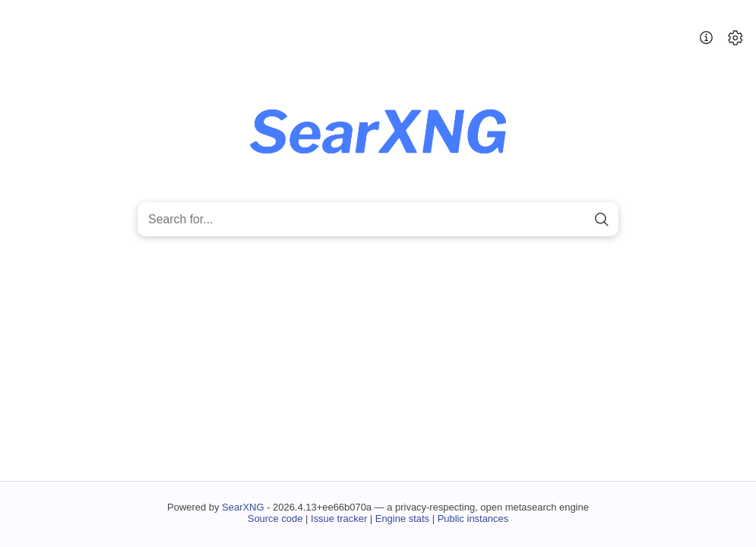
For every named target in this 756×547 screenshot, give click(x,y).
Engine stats (402, 519)
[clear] (576, 219)
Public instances (473, 519)
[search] (602, 219)
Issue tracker (339, 519)
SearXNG (243, 507)
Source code (275, 519)
